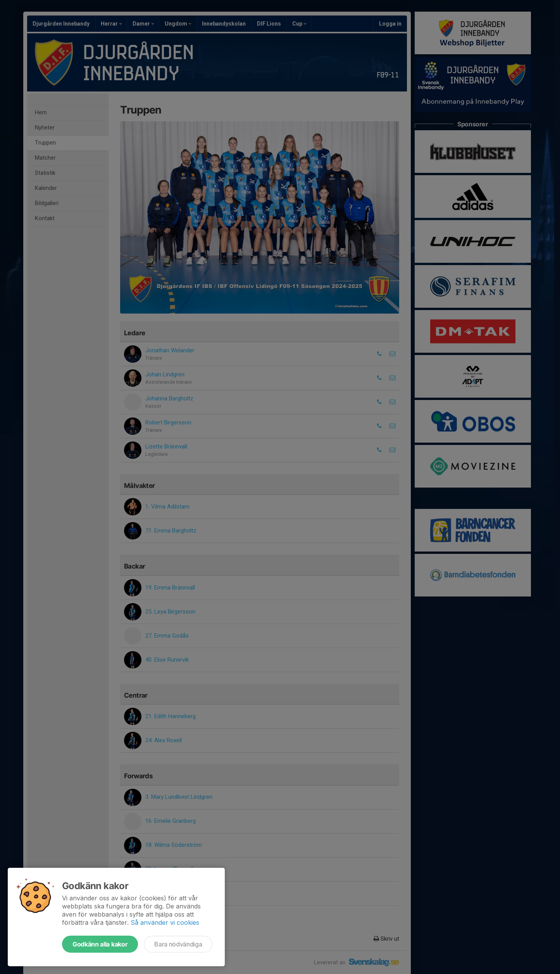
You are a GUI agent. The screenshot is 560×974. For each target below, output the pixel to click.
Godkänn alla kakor (100, 944)
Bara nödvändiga (178, 944)
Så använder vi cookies (165, 922)
